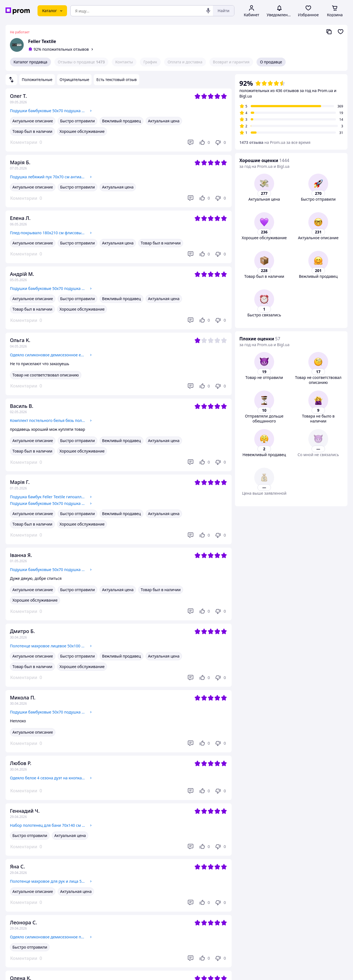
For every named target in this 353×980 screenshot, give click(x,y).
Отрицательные (74, 80)
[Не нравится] (220, 142)
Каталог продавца (30, 62)
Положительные (37, 80)
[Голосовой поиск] (208, 11)
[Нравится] (204, 142)
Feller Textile (42, 41)
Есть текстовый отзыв (116, 80)
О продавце (271, 62)
